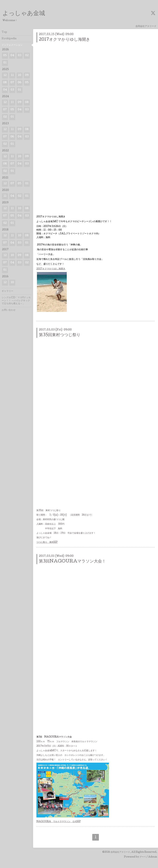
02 (27, 56)
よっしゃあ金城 (24, 14)
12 (5, 75)
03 (20, 56)
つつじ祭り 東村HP (47, 542)
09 (27, 75)
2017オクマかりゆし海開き (65, 40)
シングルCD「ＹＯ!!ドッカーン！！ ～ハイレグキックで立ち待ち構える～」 (16, 301)
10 (20, 75)
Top (4, 32)
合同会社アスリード (120, 852)
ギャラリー (7, 291)
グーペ (143, 857)
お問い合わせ (9, 310)
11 (12, 75)
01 (5, 63)
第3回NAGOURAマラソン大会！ (72, 562)
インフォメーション (12, 45)
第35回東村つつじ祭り (60, 335)
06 (20, 83)
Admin (153, 857)
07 (12, 83)
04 (12, 56)
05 (5, 56)
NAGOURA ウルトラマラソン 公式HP (59, 822)
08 (5, 83)
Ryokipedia (9, 39)
